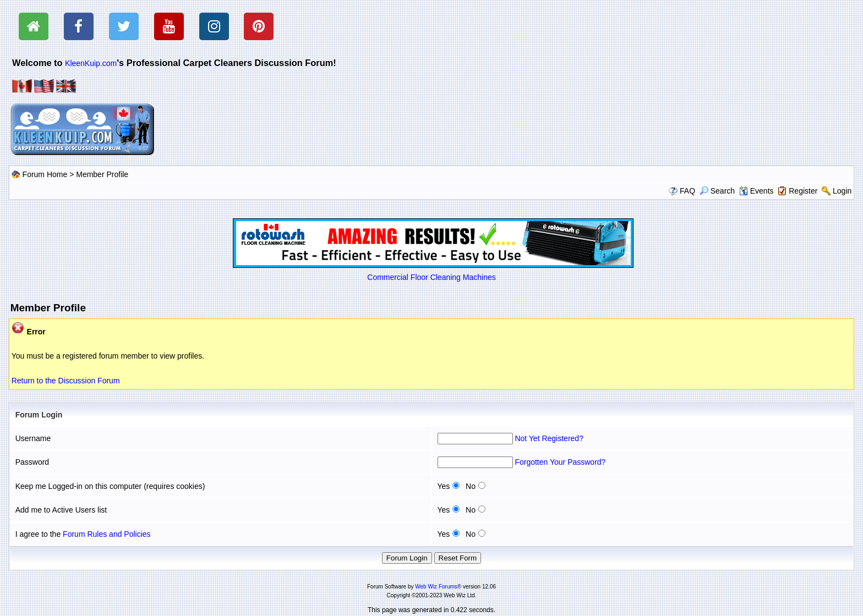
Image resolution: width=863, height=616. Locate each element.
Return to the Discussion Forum (66, 381)
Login (842, 191)
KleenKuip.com (91, 63)
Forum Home (45, 174)
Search (717, 191)
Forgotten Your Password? (560, 462)
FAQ (687, 191)
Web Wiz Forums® (438, 587)
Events (757, 191)
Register (803, 191)
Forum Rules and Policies (107, 534)
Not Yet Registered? (549, 438)
